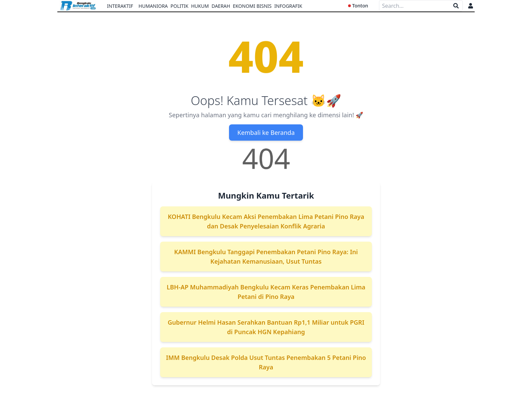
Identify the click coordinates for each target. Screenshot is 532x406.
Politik (180, 6)
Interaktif (120, 6)
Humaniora (153, 6)
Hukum (200, 6)
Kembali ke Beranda (266, 133)
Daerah (221, 6)
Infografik (288, 6)
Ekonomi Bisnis (252, 6)
